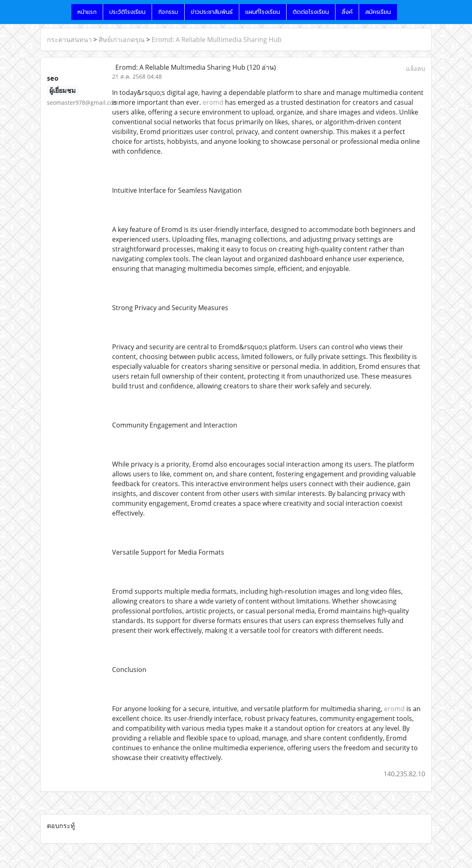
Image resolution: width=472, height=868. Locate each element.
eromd (213, 102)
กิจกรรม (168, 12)
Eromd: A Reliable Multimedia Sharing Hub (217, 40)
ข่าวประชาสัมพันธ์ (212, 12)
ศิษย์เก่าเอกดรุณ (122, 40)
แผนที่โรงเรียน (263, 12)
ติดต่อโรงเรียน (311, 12)
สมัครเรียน (378, 12)
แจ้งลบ (416, 68)
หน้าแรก (87, 12)
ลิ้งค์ (347, 12)
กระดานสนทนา (69, 40)
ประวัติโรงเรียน (127, 12)
